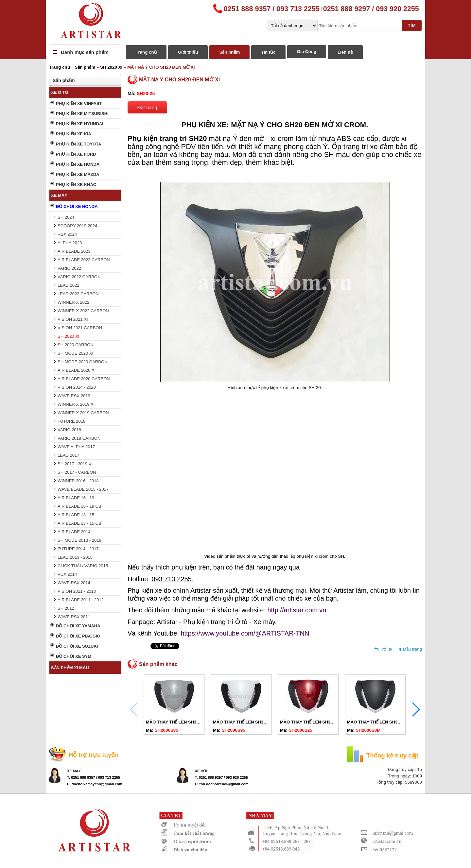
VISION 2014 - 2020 (77, 387)
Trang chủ (146, 52)
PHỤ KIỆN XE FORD (76, 154)
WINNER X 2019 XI (76, 404)
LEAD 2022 (69, 285)
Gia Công (307, 51)
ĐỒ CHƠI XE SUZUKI (77, 646)
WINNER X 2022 (74, 302)
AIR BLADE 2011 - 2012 (81, 600)
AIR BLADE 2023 (74, 251)
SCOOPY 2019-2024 (77, 226)
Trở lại (386, 649)
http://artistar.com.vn (297, 610)
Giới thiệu (188, 52)
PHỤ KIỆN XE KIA (74, 134)
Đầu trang (412, 649)
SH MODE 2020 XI (75, 353)
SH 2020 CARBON (76, 345)
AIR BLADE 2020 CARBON (84, 379)
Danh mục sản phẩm (85, 52)
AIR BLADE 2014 (74, 532)
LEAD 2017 (69, 455)
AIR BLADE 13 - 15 (76, 515)
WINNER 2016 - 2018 (78, 481)
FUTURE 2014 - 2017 (78, 549)
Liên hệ (345, 52)
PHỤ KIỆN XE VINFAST (79, 103)
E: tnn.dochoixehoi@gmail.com (222, 784)
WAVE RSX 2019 (74, 396)
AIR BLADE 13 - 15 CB (79, 523)
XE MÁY (59, 195)
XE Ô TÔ (60, 92)
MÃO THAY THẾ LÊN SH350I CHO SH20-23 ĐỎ (326, 722)
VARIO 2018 (69, 430)
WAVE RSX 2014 (74, 583)
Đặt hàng (147, 107)
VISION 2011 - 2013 (77, 591)
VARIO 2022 (69, 268)
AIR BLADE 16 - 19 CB (79, 506)
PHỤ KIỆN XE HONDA (78, 164)
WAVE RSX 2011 (74, 617)
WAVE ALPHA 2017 (76, 447)
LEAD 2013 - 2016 (75, 557)
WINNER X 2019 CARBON (83, 413)
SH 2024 (66, 217)
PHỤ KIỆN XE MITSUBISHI (82, 114)
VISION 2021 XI (73, 319)
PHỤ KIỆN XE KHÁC (76, 185)
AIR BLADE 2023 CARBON (84, 260)
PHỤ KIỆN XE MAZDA (78, 174)
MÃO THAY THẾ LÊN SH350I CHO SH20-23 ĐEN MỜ (399, 722)
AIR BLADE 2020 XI (77, 370)
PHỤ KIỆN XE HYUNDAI (80, 124)
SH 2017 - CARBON (77, 472)
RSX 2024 (67, 234)
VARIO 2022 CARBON (79, 277)
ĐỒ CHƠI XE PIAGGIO (78, 636)
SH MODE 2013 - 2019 (79, 540)
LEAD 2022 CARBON (78, 294)
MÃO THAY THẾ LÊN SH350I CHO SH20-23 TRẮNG (263, 722)
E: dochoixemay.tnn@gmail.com (95, 784)
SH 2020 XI (111, 67)
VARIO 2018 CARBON (79, 438)
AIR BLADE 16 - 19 (76, 498)
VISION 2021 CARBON (80, 328)
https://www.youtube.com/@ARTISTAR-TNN (245, 633)
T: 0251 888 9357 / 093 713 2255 (94, 777)
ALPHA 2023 (70, 243)
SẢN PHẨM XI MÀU (70, 668)
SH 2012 (66, 608)
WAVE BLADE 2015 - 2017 (83, 489)
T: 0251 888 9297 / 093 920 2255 (221, 777)
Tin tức (268, 52)
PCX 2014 (67, 574)
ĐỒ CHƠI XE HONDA (77, 206)
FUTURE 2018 (71, 421)
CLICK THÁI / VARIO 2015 (83, 566)
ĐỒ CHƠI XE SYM (74, 656)
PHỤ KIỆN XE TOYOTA (79, 144)
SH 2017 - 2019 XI (75, 464)
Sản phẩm (229, 52)
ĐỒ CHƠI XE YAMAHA (78, 626)
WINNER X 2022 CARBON (83, 311)
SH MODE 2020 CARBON (82, 362)
